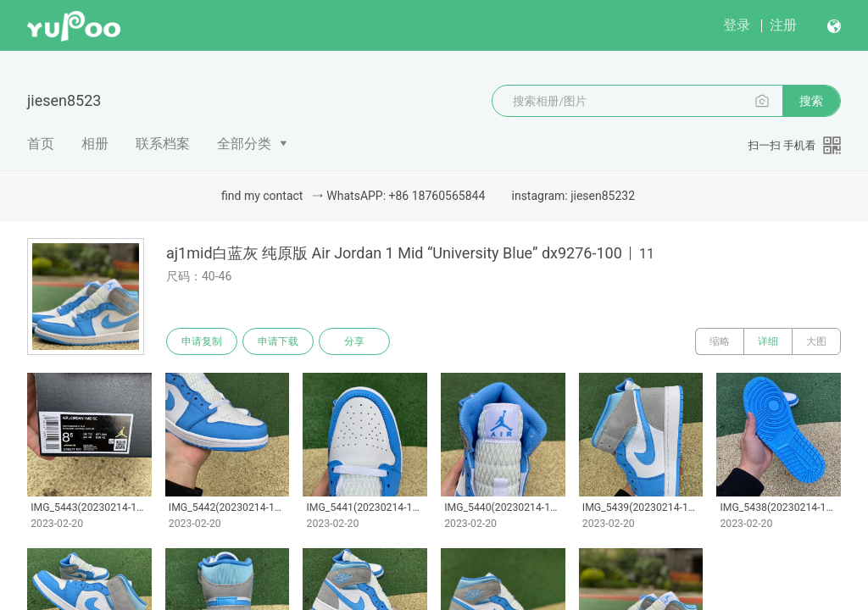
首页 (41, 144)
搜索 (811, 101)
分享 (354, 341)
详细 (768, 341)
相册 (95, 144)
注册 (783, 25)
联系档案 (163, 144)
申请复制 (202, 341)
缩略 (720, 341)
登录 (737, 25)
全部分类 (244, 144)
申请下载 (278, 341)
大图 (816, 341)
